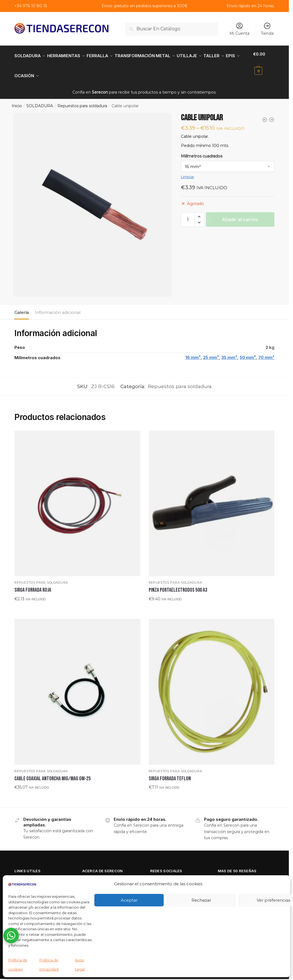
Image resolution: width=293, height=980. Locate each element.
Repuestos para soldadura (82, 99)
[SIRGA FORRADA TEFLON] (212, 685)
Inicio (17, 99)
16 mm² (193, 351)
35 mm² (229, 351)
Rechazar (201, 900)
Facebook (161, 874)
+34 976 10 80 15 (31, 6)
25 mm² (211, 351)
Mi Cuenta (239, 29)
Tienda (267, 29)
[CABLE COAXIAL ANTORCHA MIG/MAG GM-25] (77, 685)
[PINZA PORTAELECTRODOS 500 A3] (212, 497)
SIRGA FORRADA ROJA (33, 583)
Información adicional (58, 306)
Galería (22, 306)
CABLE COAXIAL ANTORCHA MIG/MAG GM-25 (53, 772)
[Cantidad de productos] (188, 213)
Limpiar (188, 170)
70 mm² (266, 351)
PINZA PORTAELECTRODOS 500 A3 (178, 583)
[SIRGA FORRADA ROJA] (77, 497)
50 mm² (248, 351)
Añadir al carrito (240, 213)
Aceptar (129, 900)
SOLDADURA (40, 99)
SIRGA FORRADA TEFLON (170, 772)
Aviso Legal (26, 874)
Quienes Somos (98, 874)
